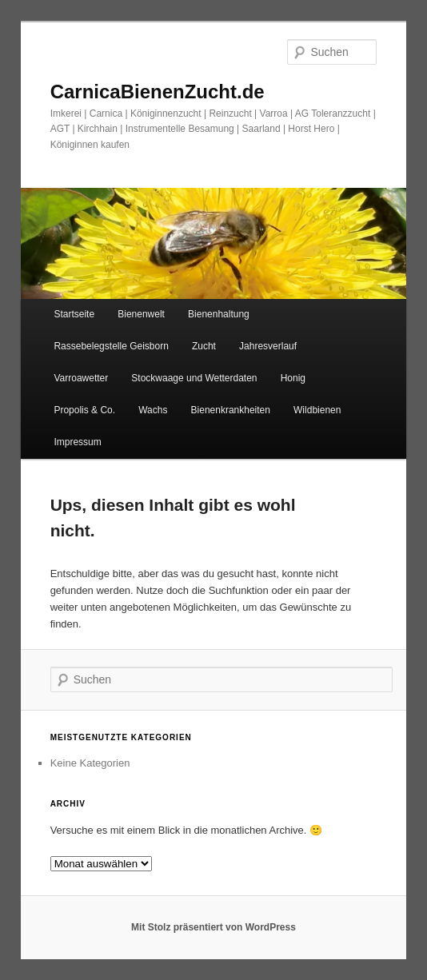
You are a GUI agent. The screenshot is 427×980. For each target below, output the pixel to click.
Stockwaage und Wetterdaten (194, 378)
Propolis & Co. (84, 410)
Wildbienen (317, 410)
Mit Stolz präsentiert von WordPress (213, 927)
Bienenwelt (141, 314)
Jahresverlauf (268, 346)
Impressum (77, 442)
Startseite (74, 314)
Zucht (204, 346)
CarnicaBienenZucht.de (158, 92)
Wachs (153, 410)
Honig (293, 378)
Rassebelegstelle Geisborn (111, 346)
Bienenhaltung (219, 314)
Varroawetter (81, 378)
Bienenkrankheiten (231, 410)
